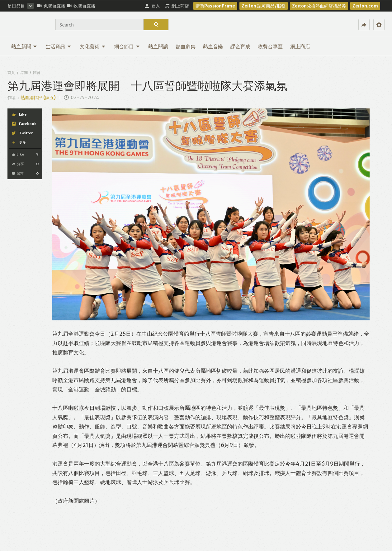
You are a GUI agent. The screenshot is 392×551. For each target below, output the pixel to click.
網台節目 (127, 46)
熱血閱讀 (158, 46)
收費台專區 (270, 46)
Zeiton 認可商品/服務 (264, 6)
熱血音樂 (213, 46)
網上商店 (300, 46)
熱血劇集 (186, 46)
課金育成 (240, 46)
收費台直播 (81, 6)
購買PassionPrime (215, 6)
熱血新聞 (24, 46)
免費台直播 (51, 6)
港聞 (24, 72)
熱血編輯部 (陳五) (38, 98)
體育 (37, 72)
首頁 (11, 72)
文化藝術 (93, 46)
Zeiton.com (365, 6)
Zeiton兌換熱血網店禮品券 (319, 6)
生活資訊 (58, 46)
